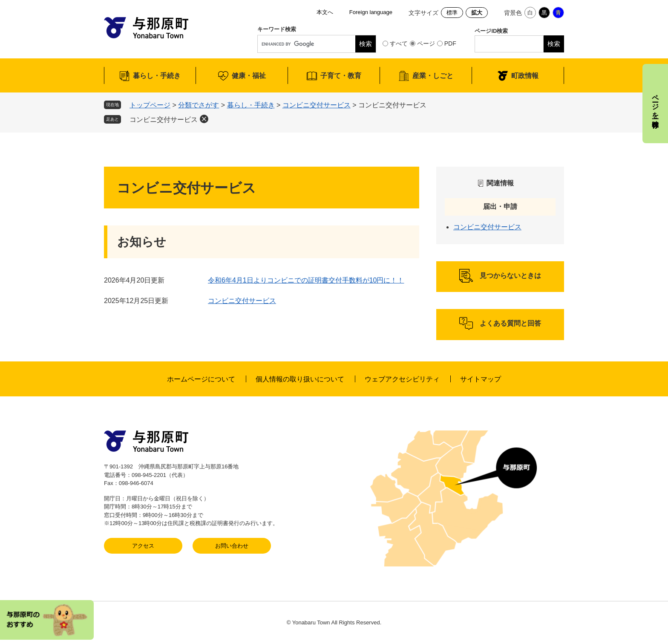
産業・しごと (433, 76)
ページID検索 (491, 31)
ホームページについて (201, 379)
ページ (426, 43)
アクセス (143, 546)
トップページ (150, 105)
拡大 (477, 13)
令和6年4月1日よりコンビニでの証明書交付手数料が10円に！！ (306, 280)
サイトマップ (481, 379)
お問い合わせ (232, 546)
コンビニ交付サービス (317, 105)
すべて (399, 43)
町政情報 (525, 76)
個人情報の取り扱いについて (300, 379)
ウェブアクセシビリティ (402, 379)
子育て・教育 (341, 76)
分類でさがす (199, 105)
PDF (450, 43)
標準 (452, 13)
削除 (204, 119)
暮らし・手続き (157, 76)
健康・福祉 (249, 76)
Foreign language (371, 12)
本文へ (325, 12)
